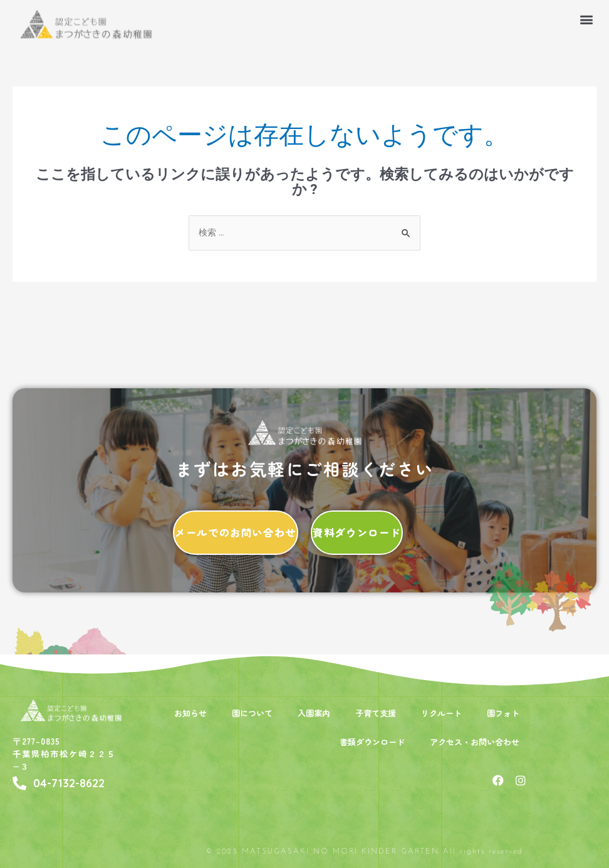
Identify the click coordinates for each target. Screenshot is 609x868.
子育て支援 (376, 713)
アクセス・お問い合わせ (475, 742)
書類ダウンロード (372, 742)
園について (252, 713)
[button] (586, 15)
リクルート (441, 713)
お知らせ (190, 713)
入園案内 (314, 713)
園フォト (503, 713)
